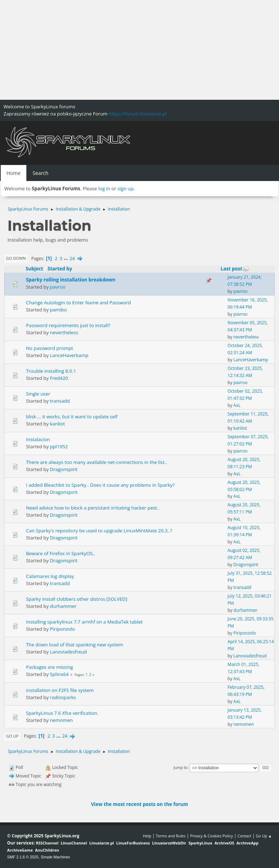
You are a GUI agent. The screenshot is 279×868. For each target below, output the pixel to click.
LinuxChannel (74, 843)
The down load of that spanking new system (74, 645)
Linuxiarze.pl (102, 843)
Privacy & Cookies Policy (211, 836)
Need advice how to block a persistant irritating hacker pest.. (93, 508)
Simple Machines (55, 857)
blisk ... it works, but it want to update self (72, 417)
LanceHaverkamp (69, 355)
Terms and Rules (171, 836)
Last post (235, 269)
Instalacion (38, 439)
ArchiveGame (20, 850)
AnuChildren (47, 850)
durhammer (63, 606)
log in (104, 188)
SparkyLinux (200, 843)
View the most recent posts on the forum (139, 804)
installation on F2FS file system (60, 690)
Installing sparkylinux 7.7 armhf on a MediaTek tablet (84, 622)
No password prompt (50, 348)
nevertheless (64, 332)
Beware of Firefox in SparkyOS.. (61, 553)
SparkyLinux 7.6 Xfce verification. (62, 713)
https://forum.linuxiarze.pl (138, 114)
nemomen (61, 720)
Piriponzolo (62, 629)
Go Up (12, 736)
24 (72, 258)
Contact (244, 836)
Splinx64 (59, 674)
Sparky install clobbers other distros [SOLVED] (77, 599)
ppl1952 (59, 446)
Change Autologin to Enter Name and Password (78, 303)
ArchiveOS (224, 843)
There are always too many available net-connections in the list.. (97, 462)
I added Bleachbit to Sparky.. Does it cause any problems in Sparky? (100, 485)
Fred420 (59, 378)
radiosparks (63, 697)
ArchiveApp (247, 843)
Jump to (180, 767)
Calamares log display (50, 576)
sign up (126, 188)
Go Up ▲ (264, 836)
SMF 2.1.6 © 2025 (23, 857)
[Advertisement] (139, 50)
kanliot (57, 424)
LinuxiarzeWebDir (169, 843)
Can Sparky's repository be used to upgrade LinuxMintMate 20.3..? (99, 531)
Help (147, 836)
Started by (60, 269)
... (66, 258)
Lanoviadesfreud (68, 652)
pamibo (58, 310)
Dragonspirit (64, 469)
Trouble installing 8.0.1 (51, 371)
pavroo (58, 287)
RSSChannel (47, 843)
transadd (60, 401)
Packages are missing (50, 667)
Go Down (16, 258)
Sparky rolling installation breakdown (71, 280)
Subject (34, 269)
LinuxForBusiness (133, 843)
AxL (237, 405)
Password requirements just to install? (68, 325)
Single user (38, 394)
